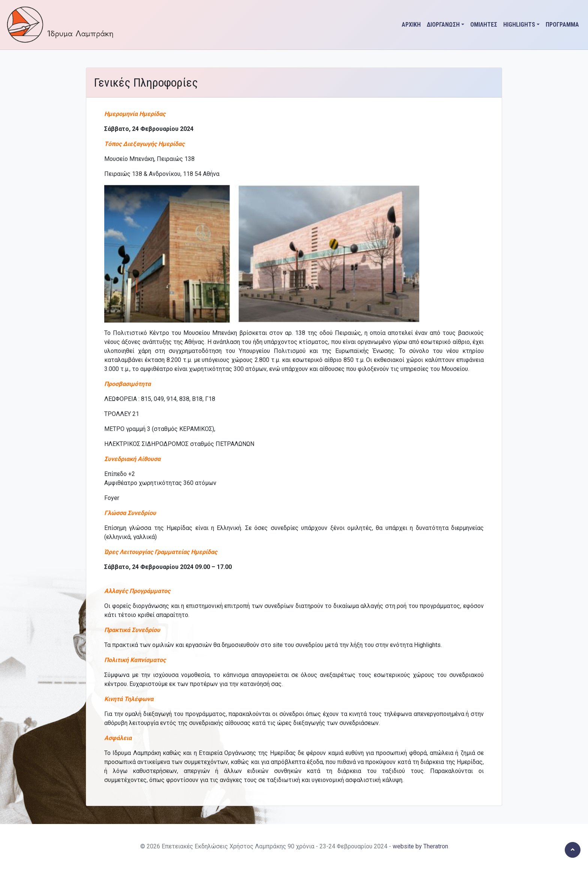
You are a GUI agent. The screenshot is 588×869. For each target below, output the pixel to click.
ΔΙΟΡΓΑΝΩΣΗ (443, 25)
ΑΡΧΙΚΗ (411, 25)
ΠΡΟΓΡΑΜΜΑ (562, 25)
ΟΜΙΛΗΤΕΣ (484, 25)
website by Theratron (420, 846)
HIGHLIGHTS (519, 25)
